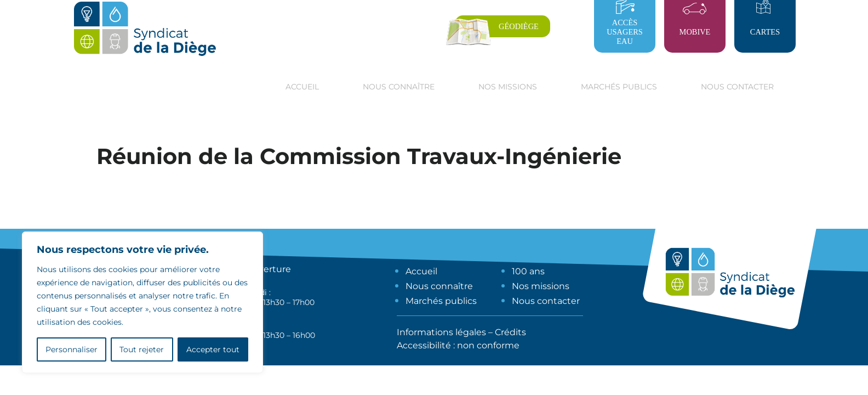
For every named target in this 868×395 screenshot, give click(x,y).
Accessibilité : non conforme (458, 345)
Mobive (695, 32)
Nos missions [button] (508, 87)
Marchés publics (441, 301)
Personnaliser (72, 349)
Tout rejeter (142, 349)
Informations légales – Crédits (461, 332)
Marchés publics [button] (619, 87)
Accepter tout (213, 349)
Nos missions (541, 286)
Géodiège (519, 26)
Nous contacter (737, 87)
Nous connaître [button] (399, 87)
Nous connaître (439, 286)
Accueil (302, 87)
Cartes (765, 32)
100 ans (528, 271)
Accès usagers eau (625, 32)
